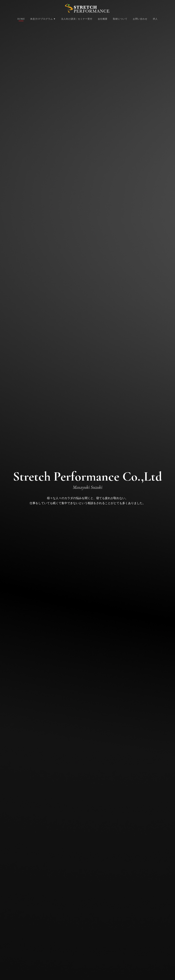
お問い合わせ (140, 19)
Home (21, 19)
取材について (120, 19)
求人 (155, 19)
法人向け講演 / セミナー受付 (77, 19)
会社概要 (103, 19)
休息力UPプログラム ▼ (43, 19)
